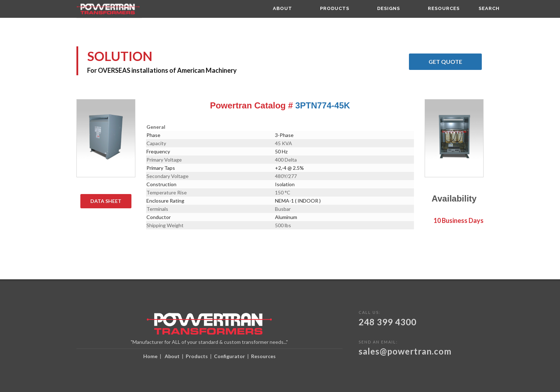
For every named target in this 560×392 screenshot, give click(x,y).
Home (150, 356)
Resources (263, 356)
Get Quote (455, 62)
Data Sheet (111, 201)
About (172, 356)
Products (197, 356)
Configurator (229, 356)
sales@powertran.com (405, 351)
